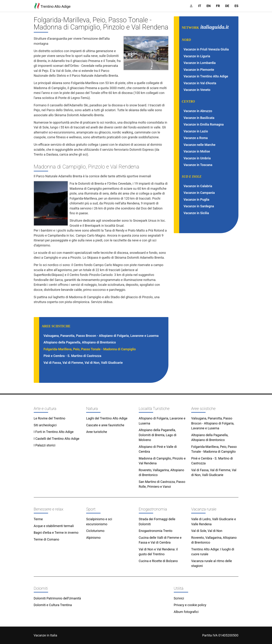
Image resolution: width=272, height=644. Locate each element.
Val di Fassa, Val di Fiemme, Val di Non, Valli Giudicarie (83, 363)
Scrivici (179, 598)
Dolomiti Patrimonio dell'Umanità (57, 598)
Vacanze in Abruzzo (198, 111)
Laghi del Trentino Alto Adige (107, 418)
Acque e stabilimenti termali (54, 526)
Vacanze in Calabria (198, 186)
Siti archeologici (45, 425)
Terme (38, 519)
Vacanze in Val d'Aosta (200, 83)
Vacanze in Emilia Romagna (204, 124)
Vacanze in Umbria (197, 158)
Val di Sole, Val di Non (207, 531)
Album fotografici (186, 612)
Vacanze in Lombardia (200, 63)
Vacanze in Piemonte (199, 70)
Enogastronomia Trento (156, 531)
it (200, 6)
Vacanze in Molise (197, 151)
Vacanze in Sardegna (199, 206)
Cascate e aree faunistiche (105, 425)
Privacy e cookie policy (190, 605)
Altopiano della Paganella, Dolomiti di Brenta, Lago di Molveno (158, 435)
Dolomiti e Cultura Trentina (53, 605)
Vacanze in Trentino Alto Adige (206, 76)
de (227, 6)
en (209, 6)
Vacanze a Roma (196, 138)
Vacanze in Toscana (198, 165)
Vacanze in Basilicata (199, 118)
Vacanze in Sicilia (196, 213)
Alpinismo (93, 538)
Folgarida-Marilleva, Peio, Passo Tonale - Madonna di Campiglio (90, 349)
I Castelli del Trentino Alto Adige (57, 439)
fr (218, 6)
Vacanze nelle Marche (200, 145)
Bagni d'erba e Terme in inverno (56, 533)
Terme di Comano (47, 539)
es (236, 6)
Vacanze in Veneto (197, 90)
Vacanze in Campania (199, 193)
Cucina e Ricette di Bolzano (158, 561)
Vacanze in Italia (46, 635)
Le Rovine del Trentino (50, 418)
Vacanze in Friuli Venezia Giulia (206, 49)
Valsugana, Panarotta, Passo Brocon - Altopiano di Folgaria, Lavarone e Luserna (101, 336)
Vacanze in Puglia (197, 199)
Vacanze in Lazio (196, 131)
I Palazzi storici (45, 445)
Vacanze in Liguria (197, 56)
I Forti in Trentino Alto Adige (54, 432)
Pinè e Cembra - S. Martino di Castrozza (73, 356)
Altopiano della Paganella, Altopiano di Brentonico (80, 342)
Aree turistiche (97, 432)
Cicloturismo (95, 531)
